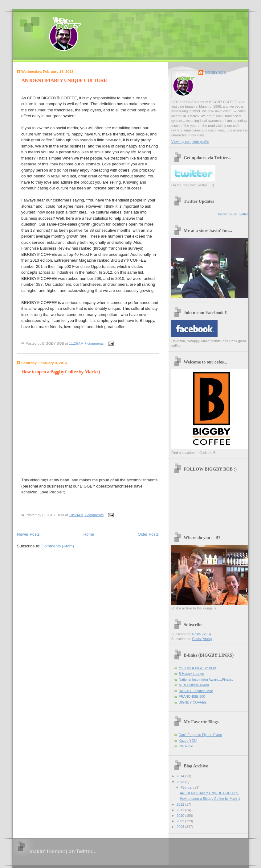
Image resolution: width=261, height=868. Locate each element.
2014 (181, 776)
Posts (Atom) (202, 639)
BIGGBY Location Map (196, 691)
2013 (181, 782)
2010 (181, 816)
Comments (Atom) (58, 546)
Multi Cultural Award (194, 685)
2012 (181, 804)
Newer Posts (28, 534)
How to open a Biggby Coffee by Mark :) (61, 372)
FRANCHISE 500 (192, 696)
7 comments (94, 343)
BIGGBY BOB (215, 73)
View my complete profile (190, 142)
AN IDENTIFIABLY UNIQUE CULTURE (64, 80)
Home (89, 534)
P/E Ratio (186, 746)
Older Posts (148, 534)
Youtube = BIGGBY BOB (197, 668)
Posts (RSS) (202, 634)
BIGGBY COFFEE (193, 702)
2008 (181, 827)
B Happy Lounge (191, 674)
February (188, 787)
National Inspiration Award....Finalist (206, 679)
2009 (181, 821)
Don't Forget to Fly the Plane (200, 735)
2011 (181, 810)
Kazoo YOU (188, 741)
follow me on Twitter (233, 214)
